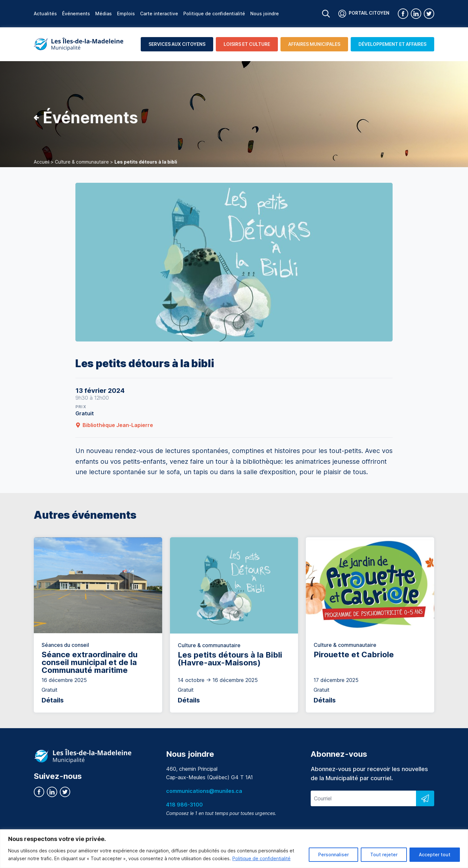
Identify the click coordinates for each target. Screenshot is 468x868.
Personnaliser (333, 855)
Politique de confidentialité (261, 858)
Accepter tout (435, 855)
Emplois (126, 13)
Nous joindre (265, 13)
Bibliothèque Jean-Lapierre (114, 425)
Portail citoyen (364, 14)
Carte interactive (159, 13)
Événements (76, 13)
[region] (234, 849)
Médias (104, 13)
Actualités (45, 13)
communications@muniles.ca (204, 791)
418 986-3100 (184, 805)
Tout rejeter (384, 855)
